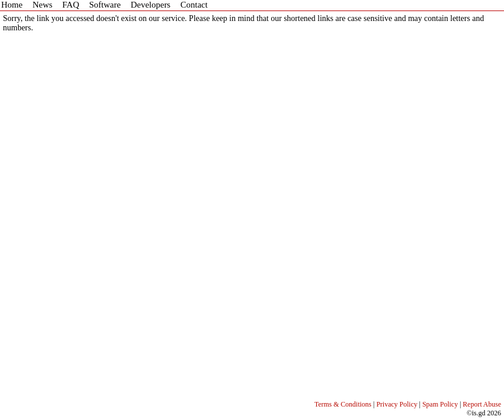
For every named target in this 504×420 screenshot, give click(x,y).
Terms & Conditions (343, 404)
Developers (150, 5)
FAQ (71, 5)
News (43, 5)
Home (12, 5)
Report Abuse (482, 404)
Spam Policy (440, 404)
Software (105, 5)
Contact (194, 5)
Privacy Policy (397, 404)
